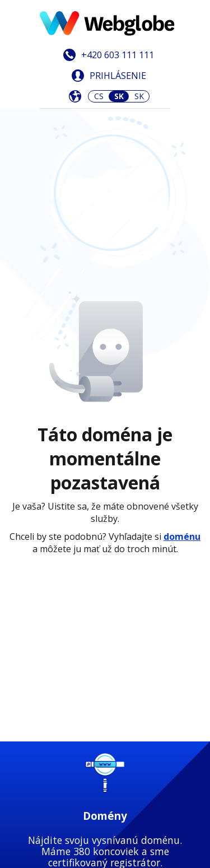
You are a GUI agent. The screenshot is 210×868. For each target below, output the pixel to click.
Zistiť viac (105, 440)
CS (99, 96)
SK (139, 96)
